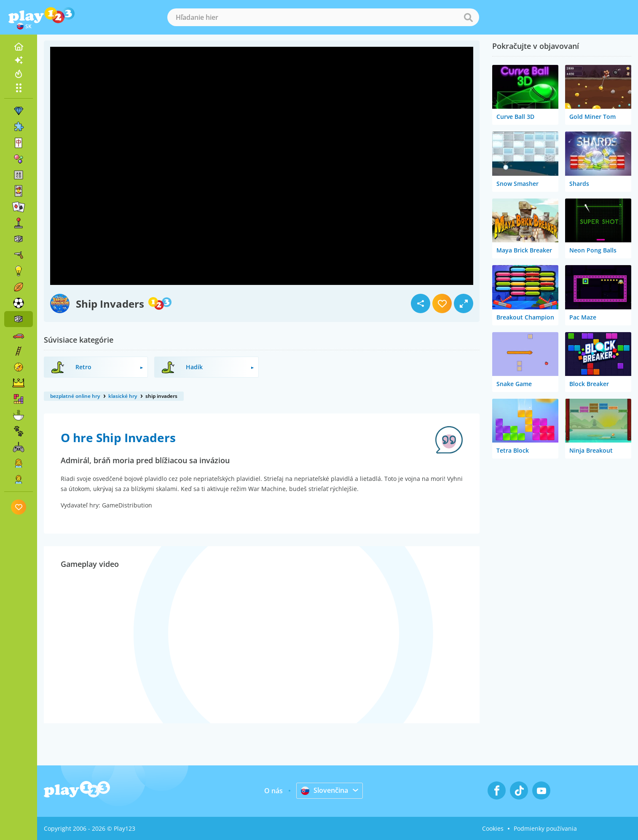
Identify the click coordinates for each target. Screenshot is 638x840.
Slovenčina (324, 790)
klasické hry (123, 396)
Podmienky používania (545, 828)
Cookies (493, 828)
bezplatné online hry (75, 396)
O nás (273, 791)
